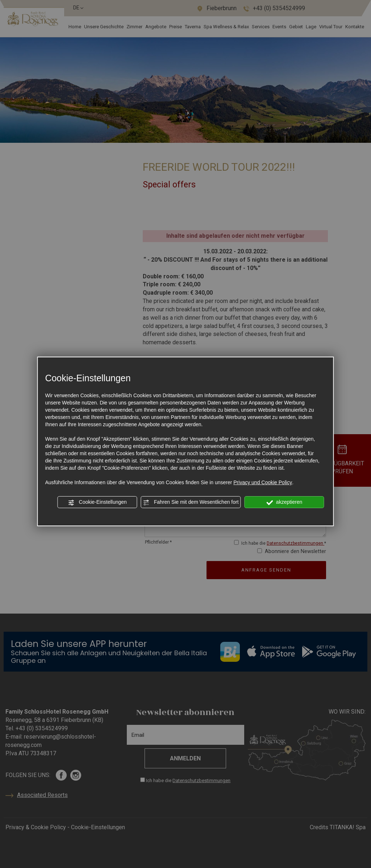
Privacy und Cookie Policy (263, 482)
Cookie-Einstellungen (97, 502)
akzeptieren (284, 502)
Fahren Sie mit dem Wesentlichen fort (191, 502)
